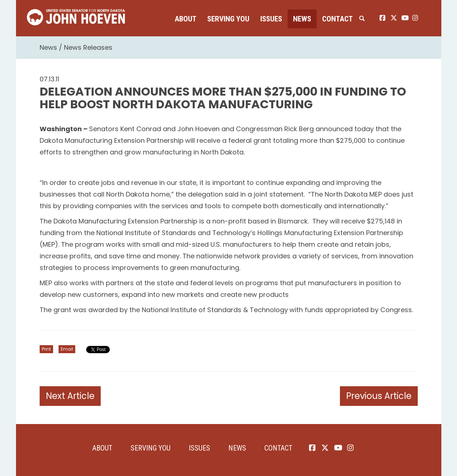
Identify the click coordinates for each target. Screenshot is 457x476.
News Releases (88, 47)
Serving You (228, 19)
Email (67, 349)
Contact (337, 19)
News (302, 19)
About (185, 19)
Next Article (70, 396)
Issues (271, 19)
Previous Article (379, 396)
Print (46, 349)
